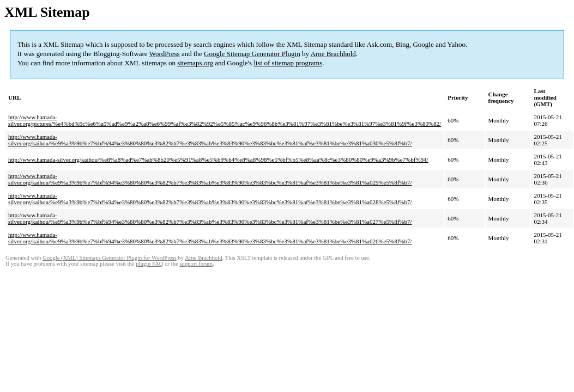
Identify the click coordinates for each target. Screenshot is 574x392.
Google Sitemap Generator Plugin (252, 54)
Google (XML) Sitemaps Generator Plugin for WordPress (110, 258)
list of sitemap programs (288, 63)
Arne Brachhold (333, 54)
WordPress (165, 54)
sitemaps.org (195, 63)
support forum (196, 264)
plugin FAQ (149, 264)
